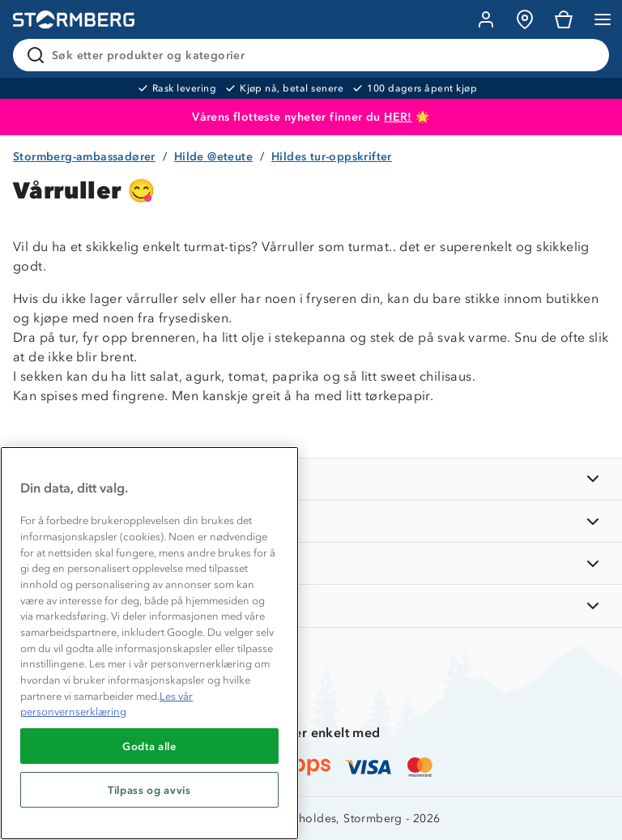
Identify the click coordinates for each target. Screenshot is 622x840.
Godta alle (149, 746)
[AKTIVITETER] (311, 605)
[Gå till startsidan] (74, 20)
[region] (149, 643)
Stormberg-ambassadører (84, 157)
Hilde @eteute (213, 157)
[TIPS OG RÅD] (311, 563)
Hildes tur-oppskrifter (332, 157)
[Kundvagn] (564, 19)
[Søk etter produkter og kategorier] (314, 55)
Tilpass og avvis (149, 790)
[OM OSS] (311, 521)
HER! (398, 117)
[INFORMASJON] (311, 479)
